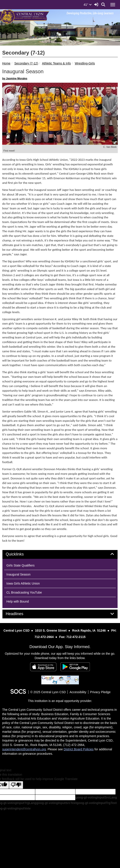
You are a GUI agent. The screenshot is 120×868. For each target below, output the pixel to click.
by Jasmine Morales (15, 79)
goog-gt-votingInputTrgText (96, 803)
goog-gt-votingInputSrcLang (96, 797)
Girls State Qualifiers (20, 565)
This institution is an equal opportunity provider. (60, 701)
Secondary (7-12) (26, 63)
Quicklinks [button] (20, 554)
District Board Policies (79, 749)
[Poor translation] (16, 785)
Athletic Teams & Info (56, 63)
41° (88, 5)
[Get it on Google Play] (75, 667)
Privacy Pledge (100, 692)
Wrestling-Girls (85, 63)
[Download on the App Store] (43, 667)
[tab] (60, 554)
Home (6, 63)
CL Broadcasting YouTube (24, 592)
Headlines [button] (19, 614)
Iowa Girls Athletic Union (23, 583)
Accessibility (78, 692)
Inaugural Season (18, 574)
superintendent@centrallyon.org (24, 749)
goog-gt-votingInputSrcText (56, 803)
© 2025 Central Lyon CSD (48, 692)
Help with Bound (18, 601)
